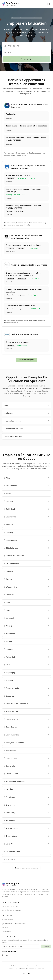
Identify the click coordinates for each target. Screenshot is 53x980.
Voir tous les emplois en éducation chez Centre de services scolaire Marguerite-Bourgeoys (26, 154)
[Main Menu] (49, 4)
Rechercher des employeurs (11, 910)
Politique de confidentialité (18, 969)
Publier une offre (8, 920)
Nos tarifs (5, 927)
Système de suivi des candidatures (14, 924)
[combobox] (26, 53)
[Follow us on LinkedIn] (7, 955)
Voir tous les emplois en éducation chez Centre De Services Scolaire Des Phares (26, 322)
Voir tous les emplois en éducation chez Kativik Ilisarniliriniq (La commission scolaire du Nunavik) (26, 224)
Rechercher (27, 59)
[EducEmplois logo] (10, 4)
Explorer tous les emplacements (27, 868)
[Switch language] (24, 973)
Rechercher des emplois (10, 906)
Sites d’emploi (6, 931)
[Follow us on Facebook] (3, 955)
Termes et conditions (37, 969)
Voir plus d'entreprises (26, 360)
